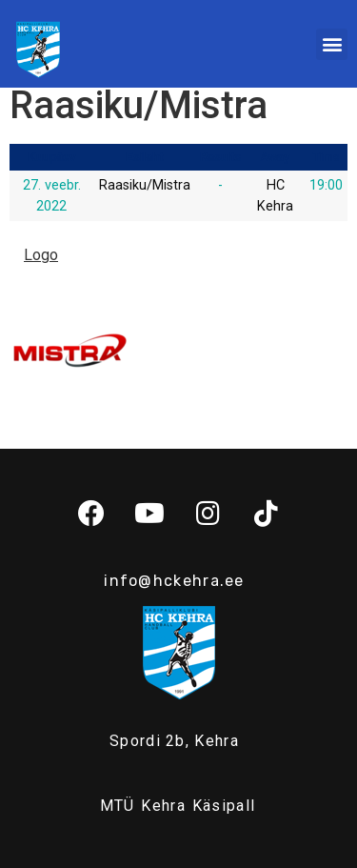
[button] (332, 44)
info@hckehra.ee (174, 581)
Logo (41, 255)
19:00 (326, 185)
